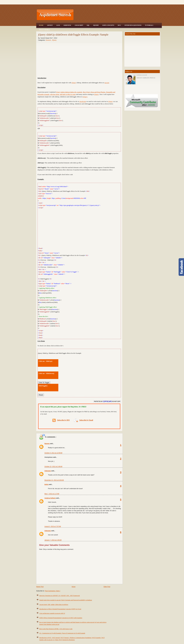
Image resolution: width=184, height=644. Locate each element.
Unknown (48, 471)
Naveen (47, 444)
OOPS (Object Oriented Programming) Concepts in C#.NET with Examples (61, 618)
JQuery (96, 25)
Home (41, 25)
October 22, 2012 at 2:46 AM (53, 466)
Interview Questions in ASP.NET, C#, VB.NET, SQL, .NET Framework (60, 596)
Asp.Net (50, 25)
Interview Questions (133, 25)
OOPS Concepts (108, 25)
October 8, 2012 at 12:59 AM (53, 453)
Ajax (58, 25)
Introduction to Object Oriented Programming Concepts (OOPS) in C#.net (60, 609)
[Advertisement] (118, 15)
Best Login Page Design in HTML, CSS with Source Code (56, 629)
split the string (55, 94)
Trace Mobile (44, 30)
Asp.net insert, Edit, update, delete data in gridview (54, 605)
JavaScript (79, 25)
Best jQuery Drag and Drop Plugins (94, 92)
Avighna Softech (50, 498)
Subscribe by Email (83, 420)
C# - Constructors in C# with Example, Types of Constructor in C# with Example (62, 633)
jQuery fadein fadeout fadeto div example (69, 92)
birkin (47, 484)
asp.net (107, 83)
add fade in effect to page (68, 94)
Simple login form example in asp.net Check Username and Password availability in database (66, 600)
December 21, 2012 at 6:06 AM (54, 480)
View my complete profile (146, 78)
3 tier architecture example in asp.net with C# (52, 613)
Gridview (67, 25)
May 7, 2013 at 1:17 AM (52, 494)
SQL (88, 25)
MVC (119, 25)
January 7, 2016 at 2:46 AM (53, 540)
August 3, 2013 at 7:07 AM (53, 526)
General (48, 40)
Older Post (107, 587)
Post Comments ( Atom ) (53, 591)
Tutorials (149, 25)
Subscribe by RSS (61, 420)
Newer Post (40, 587)
